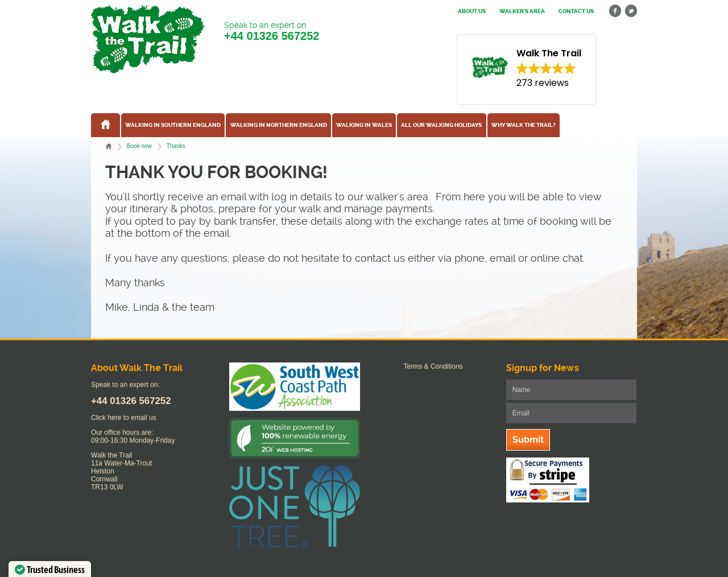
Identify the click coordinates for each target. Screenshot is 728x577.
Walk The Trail (148, 39)
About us (472, 11)
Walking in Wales (364, 125)
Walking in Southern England (173, 125)
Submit (528, 440)
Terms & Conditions (433, 366)
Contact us (576, 11)
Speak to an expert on (272, 32)
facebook (615, 11)
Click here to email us (124, 418)
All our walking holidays (441, 125)
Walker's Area (522, 11)
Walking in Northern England (279, 125)
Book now (139, 146)
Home (109, 146)
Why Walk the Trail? (524, 125)
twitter (631, 11)
